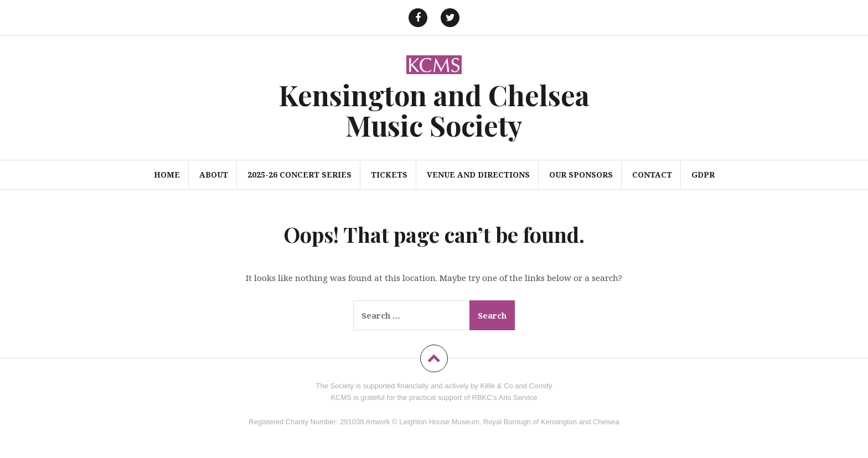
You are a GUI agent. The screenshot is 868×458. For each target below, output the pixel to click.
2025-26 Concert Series (299, 175)
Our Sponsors (581, 175)
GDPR (703, 175)
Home (167, 175)
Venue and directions (478, 175)
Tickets (389, 175)
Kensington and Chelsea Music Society (434, 110)
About (214, 175)
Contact (652, 175)
